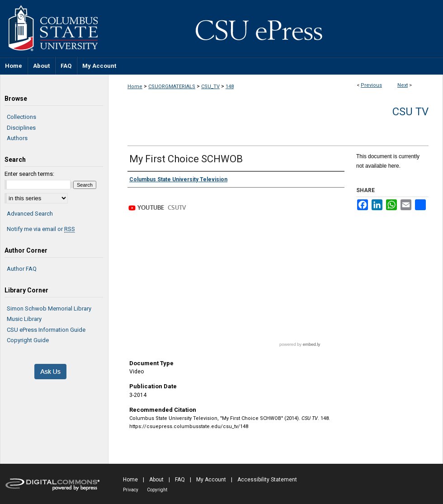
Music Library (24, 319)
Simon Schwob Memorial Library (49, 309)
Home (135, 87)
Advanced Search (30, 214)
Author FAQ (22, 269)
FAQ (180, 480)
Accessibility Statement (267, 480)
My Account (211, 480)
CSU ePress (276, 28)
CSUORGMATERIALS (172, 87)
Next (403, 85)
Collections (21, 117)
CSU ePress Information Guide (46, 330)
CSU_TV (210, 87)
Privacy (131, 490)
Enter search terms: (29, 174)
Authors (17, 138)
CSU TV (410, 112)
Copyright (157, 490)
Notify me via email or (41, 229)
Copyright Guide (28, 340)
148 (230, 87)
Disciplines (21, 128)
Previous (371, 85)
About (156, 480)
